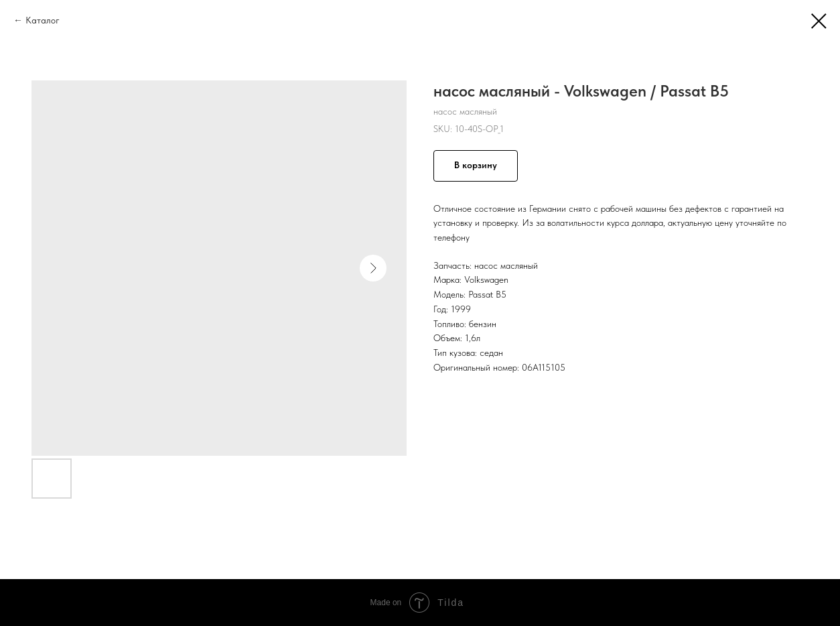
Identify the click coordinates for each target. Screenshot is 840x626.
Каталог (43, 20)
